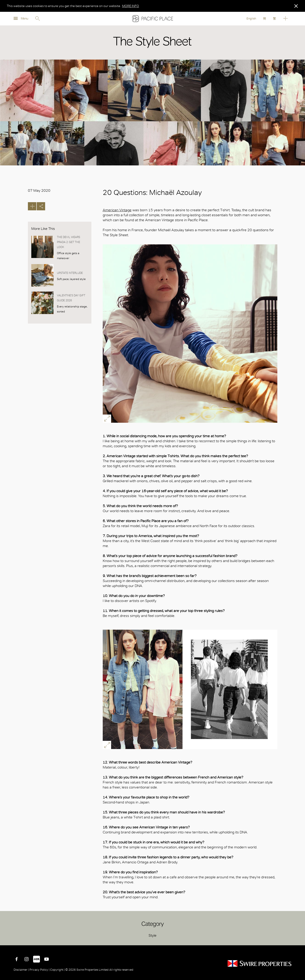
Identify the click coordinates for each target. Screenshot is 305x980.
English (251, 18)
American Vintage (117, 210)
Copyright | (57, 970)
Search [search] (37, 19)
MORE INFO (131, 6)
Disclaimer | (22, 970)
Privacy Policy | (39, 970)
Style (152, 935)
